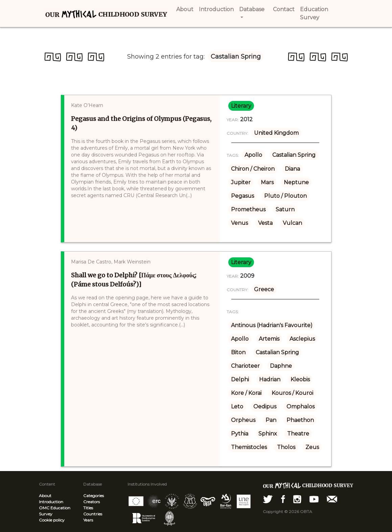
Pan (271, 420)
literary (241, 106)
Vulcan (292, 223)
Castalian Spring (294, 155)
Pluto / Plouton (285, 196)
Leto (237, 407)
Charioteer (245, 366)
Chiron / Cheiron (253, 169)
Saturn (285, 209)
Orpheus (243, 420)
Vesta (265, 223)
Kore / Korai (246, 393)
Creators (91, 502)
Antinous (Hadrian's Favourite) (272, 325)
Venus (239, 223)
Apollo (253, 155)
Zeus (312, 447)
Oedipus (265, 407)
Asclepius (302, 339)
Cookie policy (52, 520)
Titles (88, 508)
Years (88, 520)
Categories (94, 496)
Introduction (51, 502)
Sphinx (268, 434)
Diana (292, 169)
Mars (267, 182)
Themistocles (249, 447)
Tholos (286, 447)
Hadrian (270, 379)
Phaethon (300, 420)
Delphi (240, 379)
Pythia (240, 434)
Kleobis (300, 379)
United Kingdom (276, 133)
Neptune (296, 182)
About (45, 496)
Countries (93, 514)
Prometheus (248, 209)
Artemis (269, 339)
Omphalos (301, 407)
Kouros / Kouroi (292, 393)
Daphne (281, 366)
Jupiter (241, 182)
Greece (264, 289)
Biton (238, 352)
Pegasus (243, 196)
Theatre (298, 434)
